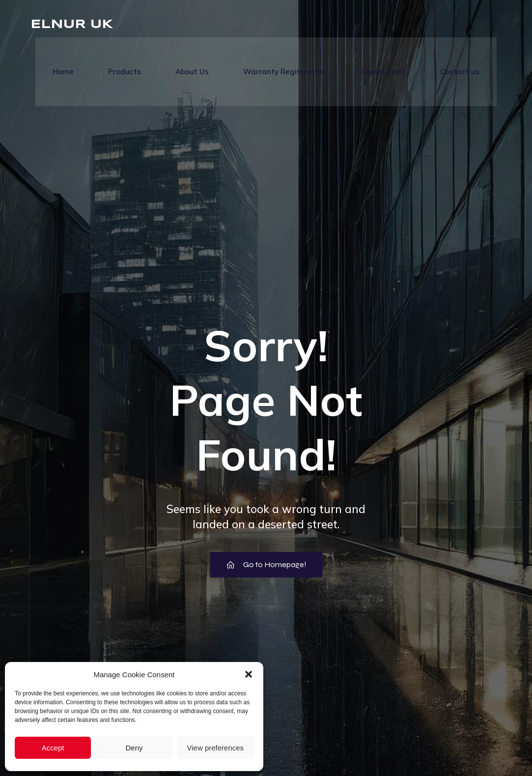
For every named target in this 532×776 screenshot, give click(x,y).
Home (63, 73)
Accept (53, 748)
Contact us (460, 73)
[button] (249, 674)
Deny (134, 748)
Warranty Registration (285, 73)
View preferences (216, 748)
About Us (192, 73)
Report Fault (383, 73)
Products (125, 73)
